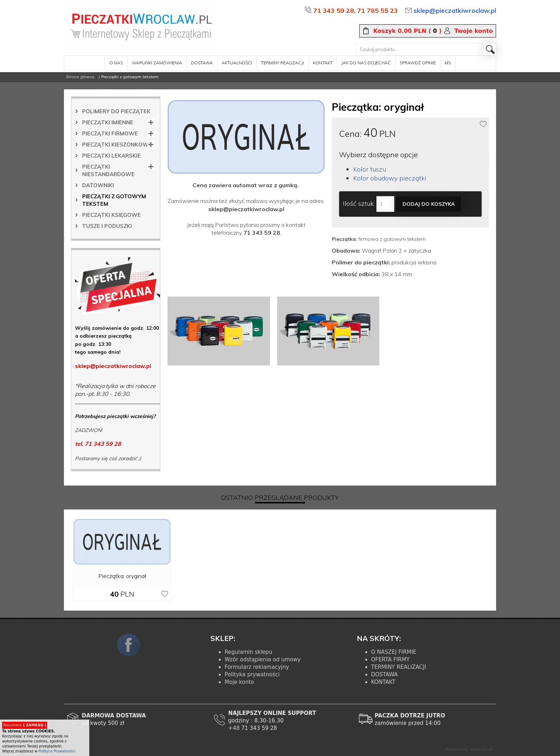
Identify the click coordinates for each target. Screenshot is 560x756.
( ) (407, 31)
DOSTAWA (384, 675)
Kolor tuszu (370, 169)
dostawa (202, 63)
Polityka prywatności (252, 675)
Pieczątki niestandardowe (108, 170)
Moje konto (239, 682)
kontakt (323, 63)
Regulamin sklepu (248, 652)
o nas (116, 63)
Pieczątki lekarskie (111, 156)
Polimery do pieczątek (116, 111)
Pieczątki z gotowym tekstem (114, 200)
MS (448, 63)
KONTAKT (383, 682)
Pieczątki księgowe (111, 215)
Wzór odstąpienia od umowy (263, 660)
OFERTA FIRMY (390, 660)
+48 (235, 728)
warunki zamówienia (157, 63)
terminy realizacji (282, 63)
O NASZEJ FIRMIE (394, 652)
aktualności (237, 63)
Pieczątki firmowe (110, 133)
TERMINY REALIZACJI (399, 667)
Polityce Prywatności (57, 751)
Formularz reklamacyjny (257, 667)
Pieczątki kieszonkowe (117, 145)
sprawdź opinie (418, 63)
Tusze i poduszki (107, 226)
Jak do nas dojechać (366, 63)
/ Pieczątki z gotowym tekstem (129, 77)
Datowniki (98, 185)
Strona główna (80, 77)
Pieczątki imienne (108, 122)
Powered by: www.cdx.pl (469, 749)
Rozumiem (25, 725)
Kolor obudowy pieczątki (390, 178)
